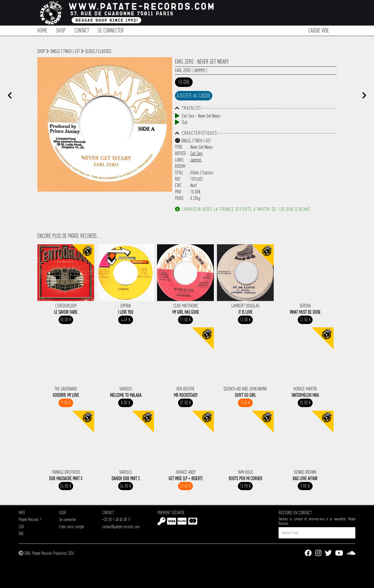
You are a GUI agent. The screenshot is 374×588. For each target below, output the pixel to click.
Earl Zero (183, 70)
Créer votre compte (72, 527)
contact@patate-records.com (121, 527)
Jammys (199, 70)
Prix (178, 192)
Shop (61, 30)
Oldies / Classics (98, 51)
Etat (178, 185)
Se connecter (111, 30)
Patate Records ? (30, 519)
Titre (179, 147)
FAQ (21, 533)
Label (179, 160)
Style (179, 173)
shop (41, 51)
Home (42, 30)
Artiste (181, 153)
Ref (178, 179)
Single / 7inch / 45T (65, 51)
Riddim (180, 166)
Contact (82, 30)
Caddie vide (319, 30)
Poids (179, 198)
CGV (21, 527)
